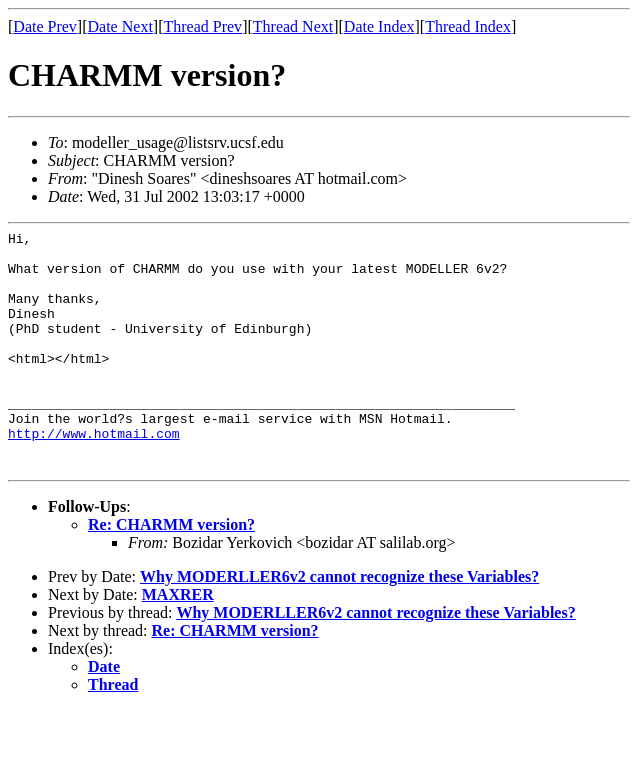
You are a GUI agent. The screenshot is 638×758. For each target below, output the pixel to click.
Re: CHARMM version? (171, 572)
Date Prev (45, 26)
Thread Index (468, 26)
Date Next (120, 26)
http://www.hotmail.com (94, 475)
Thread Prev (202, 26)
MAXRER (178, 642)
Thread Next (293, 26)
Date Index (379, 26)
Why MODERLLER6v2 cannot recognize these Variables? (339, 624)
